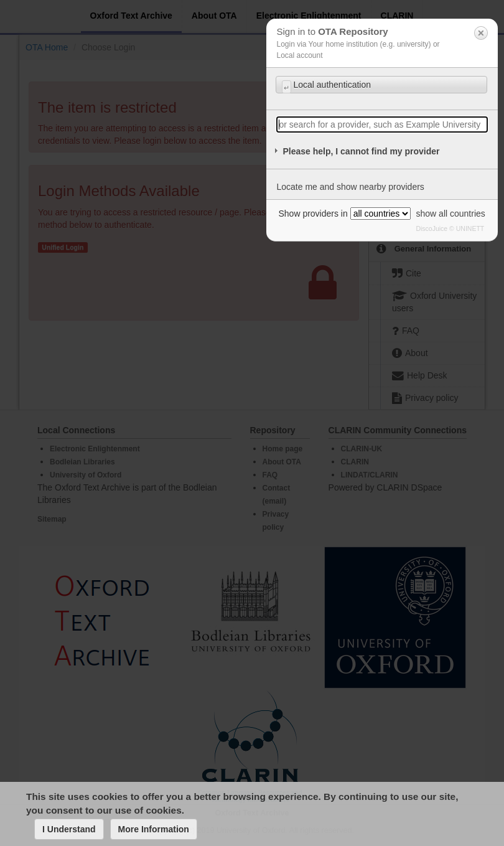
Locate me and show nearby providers (350, 187)
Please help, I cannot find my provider (361, 151)
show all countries (451, 214)
